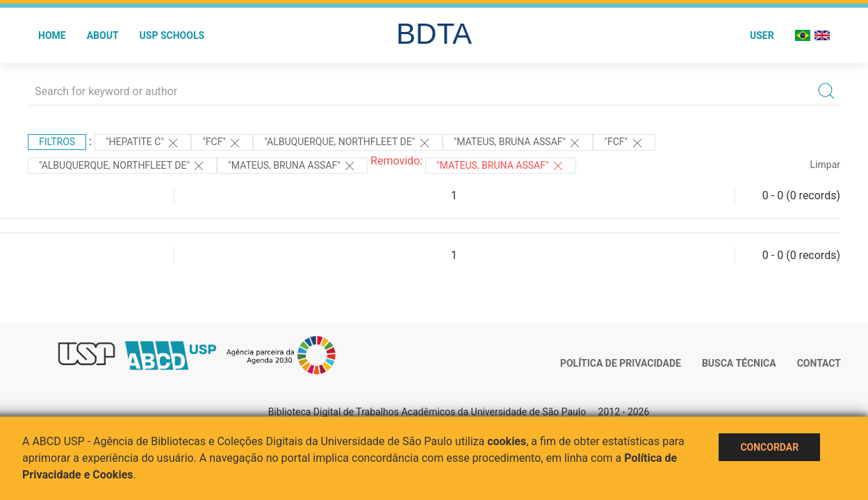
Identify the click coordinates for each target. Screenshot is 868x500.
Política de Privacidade (621, 363)
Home (52, 35)
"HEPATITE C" (143, 143)
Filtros (57, 142)
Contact (819, 363)
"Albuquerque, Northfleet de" (347, 143)
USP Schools (172, 35)
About (103, 35)
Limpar (825, 165)
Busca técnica (739, 363)
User (762, 35)
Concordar (769, 447)
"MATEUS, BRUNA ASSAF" (518, 143)
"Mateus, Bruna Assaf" (501, 166)
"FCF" (222, 143)
